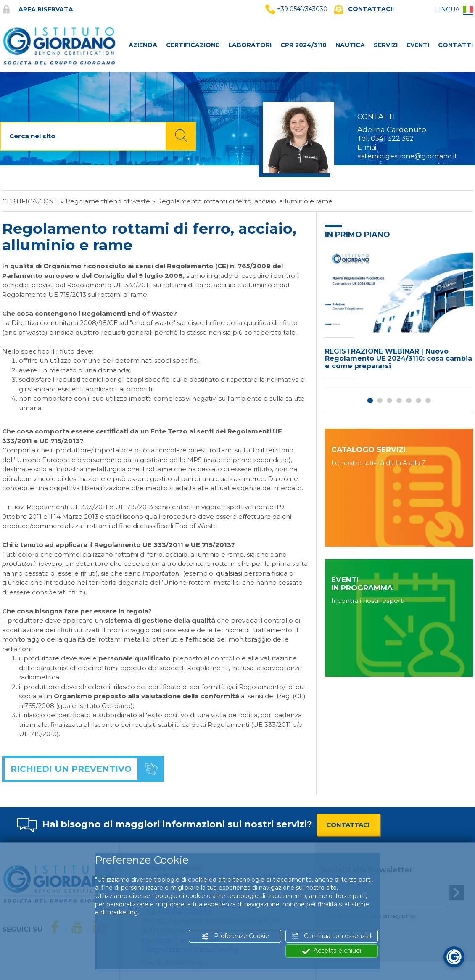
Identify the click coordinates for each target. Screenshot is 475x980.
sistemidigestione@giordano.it (407, 156)
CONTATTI (455, 45)
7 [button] (428, 400)
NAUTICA (350, 45)
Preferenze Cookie (235, 936)
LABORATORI (250, 45)
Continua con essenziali (332, 936)
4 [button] (399, 400)
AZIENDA (143, 45)
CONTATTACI (348, 825)
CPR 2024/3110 (303, 45)
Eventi (418, 45)
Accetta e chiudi (332, 951)
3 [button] (389, 400)
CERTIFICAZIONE (193, 45)
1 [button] (370, 400)
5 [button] (409, 400)
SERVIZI (386, 45)
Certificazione (30, 201)
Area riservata (38, 9)
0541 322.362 (392, 139)
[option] (399, 315)
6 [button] (418, 400)
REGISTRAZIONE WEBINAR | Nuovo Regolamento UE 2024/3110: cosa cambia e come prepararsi (398, 359)
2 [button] (380, 400)
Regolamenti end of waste (108, 201)
